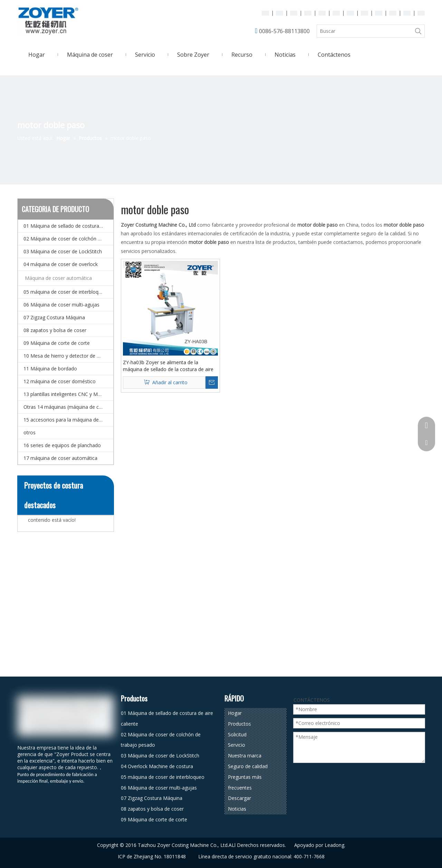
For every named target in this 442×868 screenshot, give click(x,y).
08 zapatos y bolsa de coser (55, 330)
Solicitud (237, 734)
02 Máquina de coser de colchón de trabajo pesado (68, 239)
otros (30, 432)
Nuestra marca (245, 756)
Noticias (237, 809)
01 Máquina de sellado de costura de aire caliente (68, 226)
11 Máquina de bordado (50, 369)
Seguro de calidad (248, 766)
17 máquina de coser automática (60, 458)
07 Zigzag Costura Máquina (54, 317)
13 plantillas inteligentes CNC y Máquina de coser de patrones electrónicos (68, 394)
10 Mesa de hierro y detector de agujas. (68, 356)
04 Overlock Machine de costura (157, 766)
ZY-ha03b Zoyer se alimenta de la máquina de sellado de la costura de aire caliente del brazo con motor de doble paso (168, 366)
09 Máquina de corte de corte (57, 343)
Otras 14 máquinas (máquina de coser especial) (68, 407)
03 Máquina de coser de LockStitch (63, 251)
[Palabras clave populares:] (418, 31)
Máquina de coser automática (58, 278)
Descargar (239, 798)
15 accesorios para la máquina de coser (68, 420)
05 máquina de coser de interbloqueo (65, 292)
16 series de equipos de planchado (62, 445)
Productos (239, 724)
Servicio (237, 745)
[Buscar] (364, 31)
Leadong (334, 845)
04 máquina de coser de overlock (61, 264)
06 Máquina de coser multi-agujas (61, 305)
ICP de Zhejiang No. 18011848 (152, 856)
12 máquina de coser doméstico (60, 381)
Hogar (235, 713)
